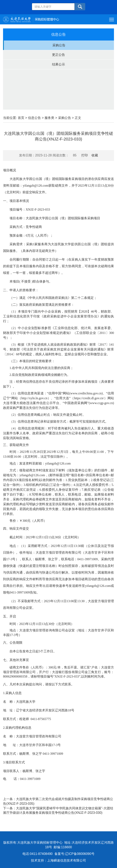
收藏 (95, 155)
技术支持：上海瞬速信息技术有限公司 (58, 860)
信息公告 (34, 118)
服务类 (49, 118)
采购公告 (59, 45)
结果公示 (58, 64)
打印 (85, 155)
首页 (21, 118)
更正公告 (58, 55)
